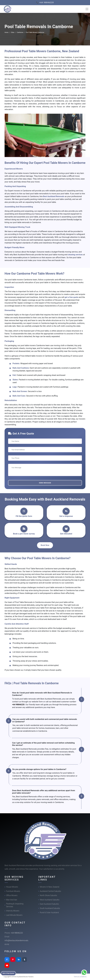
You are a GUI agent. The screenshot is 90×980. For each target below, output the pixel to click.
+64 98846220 (18, 705)
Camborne (20, 32)
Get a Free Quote (10, 973)
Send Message (45, 483)
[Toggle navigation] (87, 9)
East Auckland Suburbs (49, 904)
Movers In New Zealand (50, 887)
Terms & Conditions (80, 977)
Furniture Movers (13, 891)
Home (6, 32)
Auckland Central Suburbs (50, 891)
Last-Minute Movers (14, 915)
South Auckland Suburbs (50, 908)
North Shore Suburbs (48, 895)
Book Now (45, 545)
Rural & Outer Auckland (49, 913)
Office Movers (12, 895)
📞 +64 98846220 (45, 3)
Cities (13, 32)
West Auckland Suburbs (50, 900)
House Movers (12, 887)
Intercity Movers (13, 911)
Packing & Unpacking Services (15, 905)
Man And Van (12, 900)
